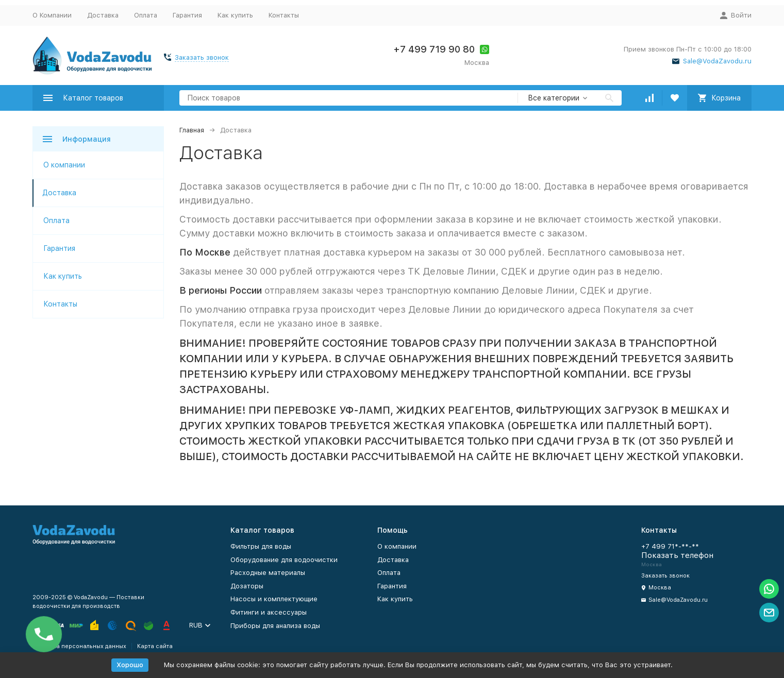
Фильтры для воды (261, 546)
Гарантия (187, 15)
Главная (192, 130)
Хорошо (130, 665)
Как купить (235, 15)
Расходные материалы (268, 573)
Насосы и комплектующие (274, 599)
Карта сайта (155, 646)
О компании (64, 165)
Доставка (103, 15)
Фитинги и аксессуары (269, 612)
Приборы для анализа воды (275, 626)
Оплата (146, 15)
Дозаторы (247, 586)
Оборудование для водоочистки (284, 560)
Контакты (284, 15)
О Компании (52, 15)
